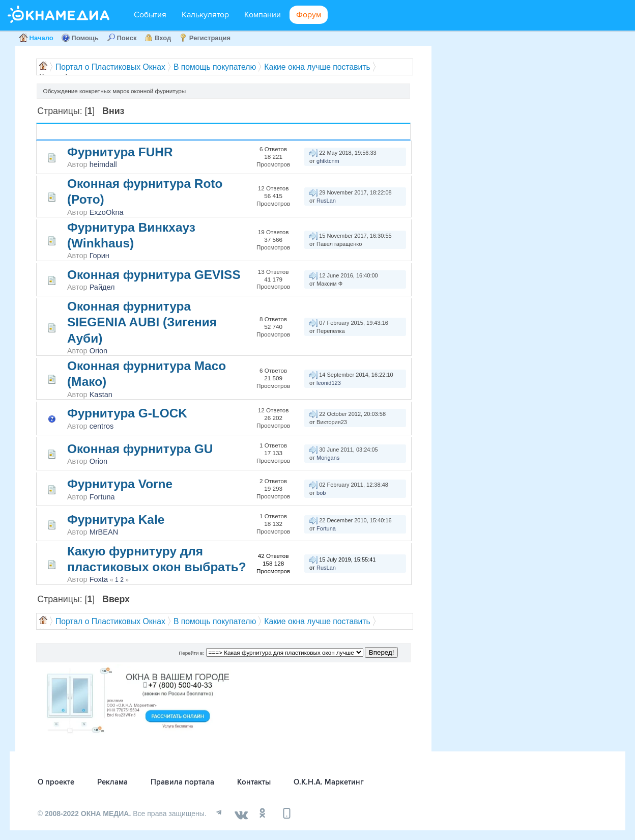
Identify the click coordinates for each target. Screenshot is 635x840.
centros (102, 426)
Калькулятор (205, 15)
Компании (263, 15)
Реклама (112, 782)
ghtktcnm (328, 161)
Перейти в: (191, 653)
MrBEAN (104, 532)
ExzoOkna (107, 212)
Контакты (254, 782)
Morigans (328, 458)
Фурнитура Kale (116, 520)
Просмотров (288, 136)
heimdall (103, 164)
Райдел (102, 287)
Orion (99, 351)
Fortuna (102, 497)
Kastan (101, 395)
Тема (80, 132)
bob (321, 493)
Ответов (287, 128)
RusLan (326, 201)
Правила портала (182, 782)
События (150, 15)
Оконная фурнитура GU (140, 449)
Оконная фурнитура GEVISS (154, 275)
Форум (309, 15)
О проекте (56, 782)
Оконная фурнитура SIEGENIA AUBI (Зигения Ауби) (142, 322)
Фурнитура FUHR (120, 152)
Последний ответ (344, 132)
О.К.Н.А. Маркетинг (329, 782)
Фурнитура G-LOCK (127, 413)
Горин (99, 256)
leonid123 (329, 383)
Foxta (99, 579)
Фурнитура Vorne (120, 484)
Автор (104, 132)
